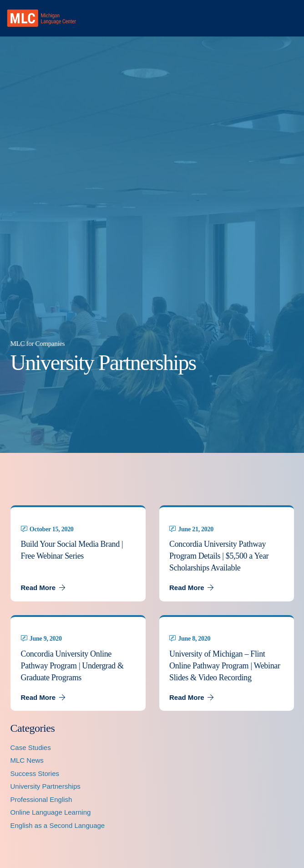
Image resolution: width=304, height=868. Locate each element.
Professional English (41, 799)
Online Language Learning (51, 812)
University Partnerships (46, 786)
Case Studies (31, 747)
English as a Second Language (58, 825)
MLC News (27, 760)
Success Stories (35, 773)
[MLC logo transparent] (42, 18)
